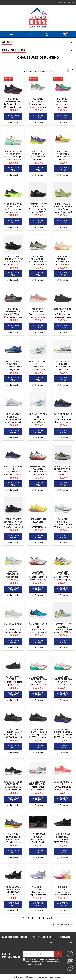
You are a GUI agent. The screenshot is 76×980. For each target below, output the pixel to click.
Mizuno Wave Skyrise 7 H (13, 363)
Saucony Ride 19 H (13, 468)
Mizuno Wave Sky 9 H (63, 363)
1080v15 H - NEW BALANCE (38, 205)
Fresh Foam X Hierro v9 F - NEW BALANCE (63, 207)
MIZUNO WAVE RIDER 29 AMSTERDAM (38, 837)
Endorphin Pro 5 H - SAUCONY (13, 205)
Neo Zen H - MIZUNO (63, 888)
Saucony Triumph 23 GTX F (13, 732)
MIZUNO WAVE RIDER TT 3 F (13, 888)
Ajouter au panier (13, 116)
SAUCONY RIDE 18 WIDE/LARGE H (13, 783)
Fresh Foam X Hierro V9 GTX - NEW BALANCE (63, 469)
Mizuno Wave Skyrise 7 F (13, 416)
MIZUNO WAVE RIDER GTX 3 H (63, 836)
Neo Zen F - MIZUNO (38, 888)
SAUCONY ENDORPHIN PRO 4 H (38, 679)
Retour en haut (63, 925)
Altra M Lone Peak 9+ (13, 678)
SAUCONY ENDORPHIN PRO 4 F (63, 679)
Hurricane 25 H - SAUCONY (38, 521)
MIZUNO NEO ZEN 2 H (38, 363)
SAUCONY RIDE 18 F (63, 783)
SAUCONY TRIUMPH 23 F (13, 310)
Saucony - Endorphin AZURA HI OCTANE (63, 102)
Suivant (48, 918)
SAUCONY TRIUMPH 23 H (38, 258)
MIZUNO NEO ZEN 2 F (38, 416)
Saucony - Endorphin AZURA (13, 574)
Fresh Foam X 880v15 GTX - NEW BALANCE (13, 522)
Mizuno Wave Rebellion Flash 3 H (38, 784)
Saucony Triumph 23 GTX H (38, 732)
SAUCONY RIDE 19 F (63, 416)
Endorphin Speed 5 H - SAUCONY (63, 259)
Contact (43, 3)
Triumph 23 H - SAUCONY (38, 468)
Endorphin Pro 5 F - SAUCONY (13, 153)
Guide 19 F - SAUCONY (38, 310)
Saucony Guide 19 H (63, 310)
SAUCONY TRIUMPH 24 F (13, 100)
